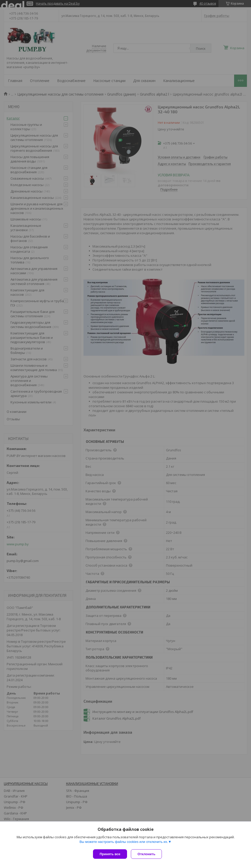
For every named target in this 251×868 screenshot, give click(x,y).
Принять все (110, 854)
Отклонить (148, 854)
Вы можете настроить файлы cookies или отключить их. (124, 843)
